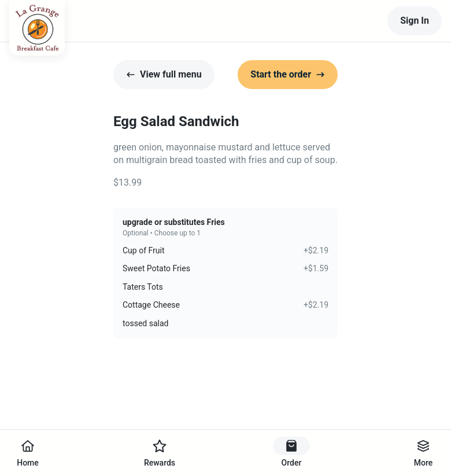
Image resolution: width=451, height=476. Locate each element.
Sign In (415, 21)
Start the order (288, 74)
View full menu (164, 74)
